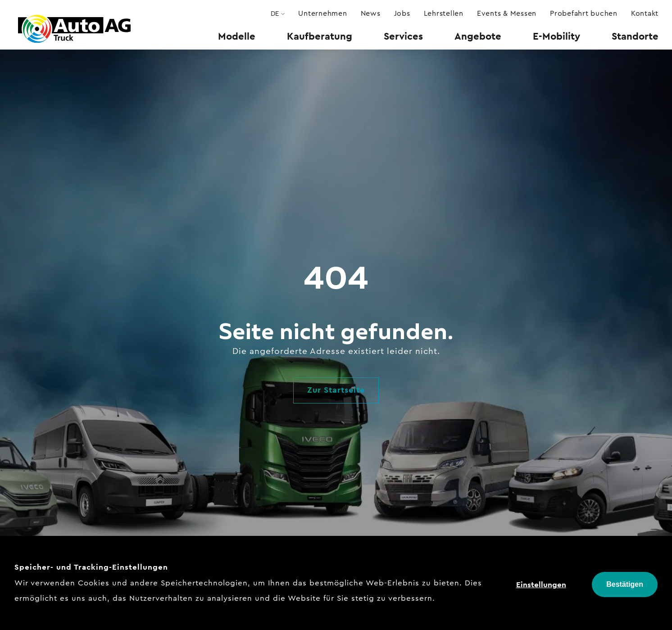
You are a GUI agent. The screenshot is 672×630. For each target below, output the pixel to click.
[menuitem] (237, 36)
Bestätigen (625, 584)
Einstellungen (541, 585)
